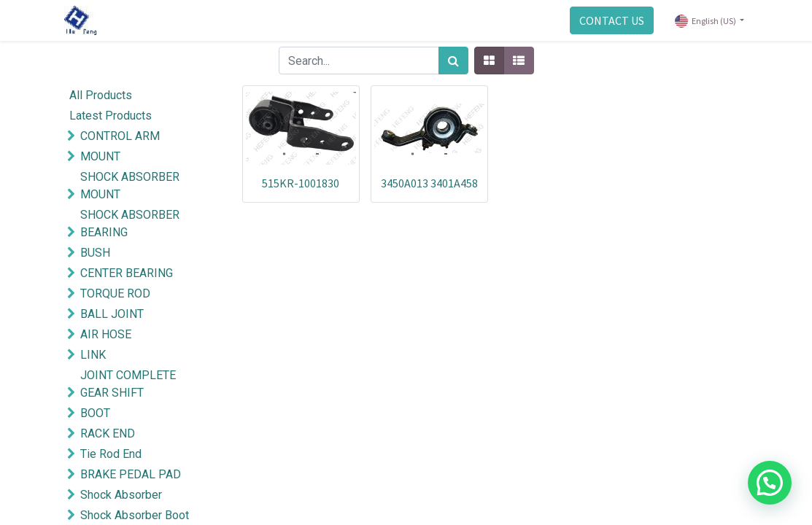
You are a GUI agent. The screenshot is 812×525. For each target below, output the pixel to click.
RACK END (108, 433)
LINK (93, 355)
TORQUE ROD (115, 293)
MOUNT (100, 156)
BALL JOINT (112, 314)
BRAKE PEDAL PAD (131, 474)
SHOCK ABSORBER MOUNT (130, 186)
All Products (101, 95)
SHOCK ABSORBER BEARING (130, 223)
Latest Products (111, 116)
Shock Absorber (121, 495)
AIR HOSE (106, 334)
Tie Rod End (111, 454)
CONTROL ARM (120, 136)
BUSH (95, 253)
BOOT (95, 413)
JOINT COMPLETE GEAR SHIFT (128, 384)
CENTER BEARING (127, 273)
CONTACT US (610, 20)
